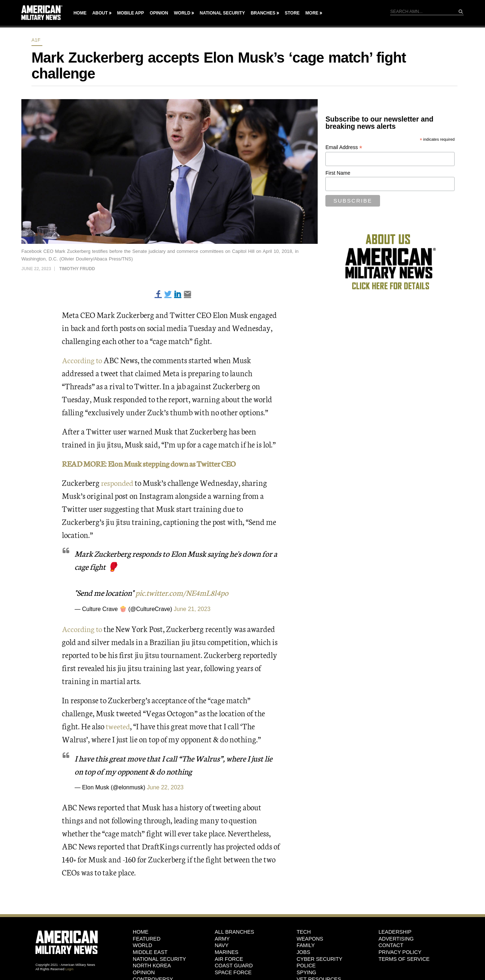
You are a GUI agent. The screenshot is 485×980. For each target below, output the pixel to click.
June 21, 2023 (192, 609)
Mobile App (131, 13)
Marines (227, 952)
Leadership (395, 932)
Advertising (396, 938)
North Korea (152, 966)
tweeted (118, 726)
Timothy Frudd (77, 269)
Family (305, 945)
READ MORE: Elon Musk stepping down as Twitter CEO (153, 463)
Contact (391, 945)
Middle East (150, 952)
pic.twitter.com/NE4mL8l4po (184, 592)
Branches (263, 13)
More (312, 13)
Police (306, 966)
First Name (338, 173)
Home (80, 13)
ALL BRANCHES (234, 932)
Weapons (310, 938)
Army (222, 938)
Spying (306, 972)
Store (292, 13)
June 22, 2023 (165, 787)
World (182, 13)
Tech (303, 932)
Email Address (344, 147)
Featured (147, 938)
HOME (141, 932)
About (100, 13)
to (101, 628)
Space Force (233, 972)
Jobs (303, 952)
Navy (222, 945)
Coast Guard (234, 966)
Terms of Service (404, 959)
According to (83, 360)
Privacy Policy (400, 952)
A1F (36, 40)
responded (118, 482)
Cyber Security (319, 959)
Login (69, 969)
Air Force (229, 959)
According (79, 628)
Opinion (159, 13)
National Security (222, 13)
